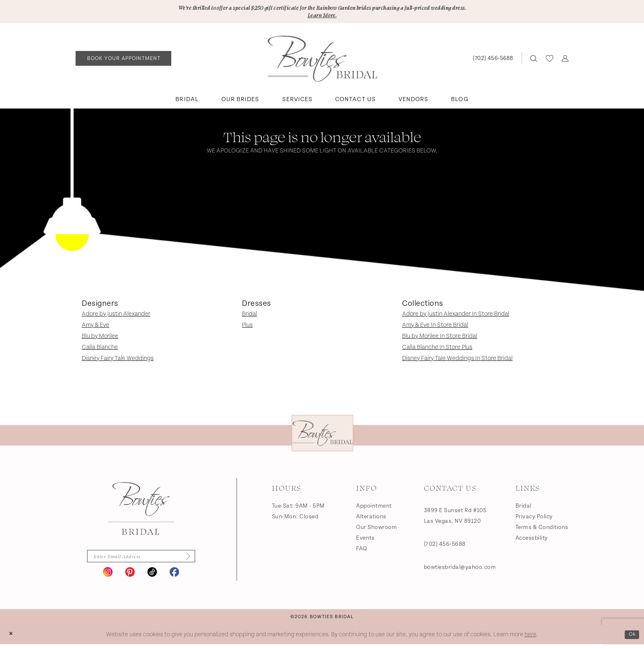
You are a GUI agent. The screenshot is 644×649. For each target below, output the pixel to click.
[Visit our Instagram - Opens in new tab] (108, 577)
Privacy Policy (534, 519)
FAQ (362, 551)
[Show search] (534, 61)
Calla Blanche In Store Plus (437, 350)
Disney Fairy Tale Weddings (118, 361)
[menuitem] (124, 61)
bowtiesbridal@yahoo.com (460, 570)
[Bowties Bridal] (141, 511)
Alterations (371, 519)
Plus (247, 327)
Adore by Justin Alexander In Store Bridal (456, 316)
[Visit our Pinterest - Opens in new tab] (130, 577)
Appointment (374, 508)
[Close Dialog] (12, 639)
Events (365, 540)
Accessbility (532, 540)
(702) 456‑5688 (445, 547)
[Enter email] (141, 560)
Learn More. (322, 17)
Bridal (250, 316)
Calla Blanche (100, 350)
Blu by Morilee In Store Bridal (440, 338)
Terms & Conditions (542, 530)
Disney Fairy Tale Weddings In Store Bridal (457, 361)
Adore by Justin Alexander (116, 316)
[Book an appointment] (123, 61)
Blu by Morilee (100, 338)
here (530, 639)
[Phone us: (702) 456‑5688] (493, 61)
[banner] (322, 61)
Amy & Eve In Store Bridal (435, 327)
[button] (565, 61)
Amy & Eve (95, 327)
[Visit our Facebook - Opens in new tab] (174, 577)
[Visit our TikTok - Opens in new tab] (152, 577)
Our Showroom (376, 530)
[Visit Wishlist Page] (549, 61)
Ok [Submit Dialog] (631, 639)
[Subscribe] (194, 560)
